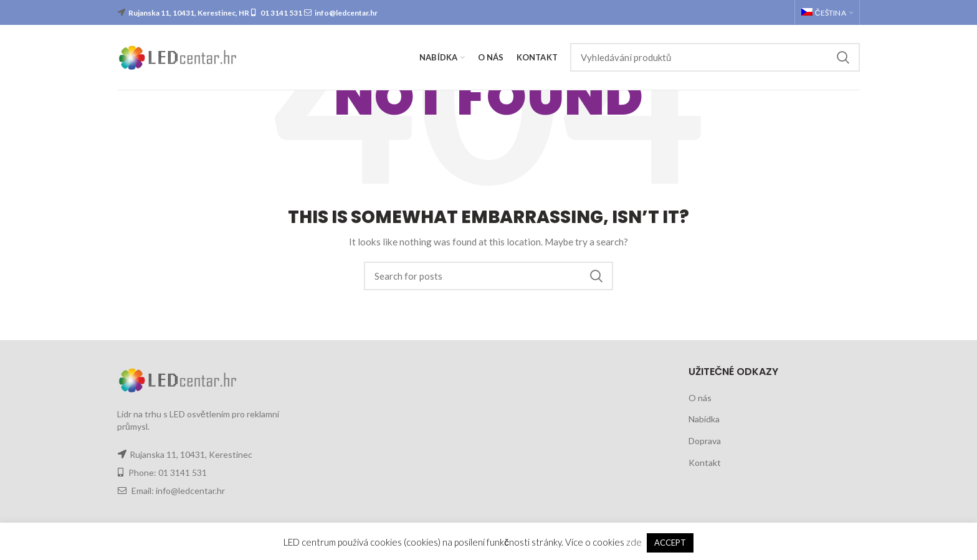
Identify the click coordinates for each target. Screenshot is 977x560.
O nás (700, 398)
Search (843, 57)
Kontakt (705, 463)
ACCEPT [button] (670, 543)
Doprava (705, 441)
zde (634, 542)
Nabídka (704, 419)
